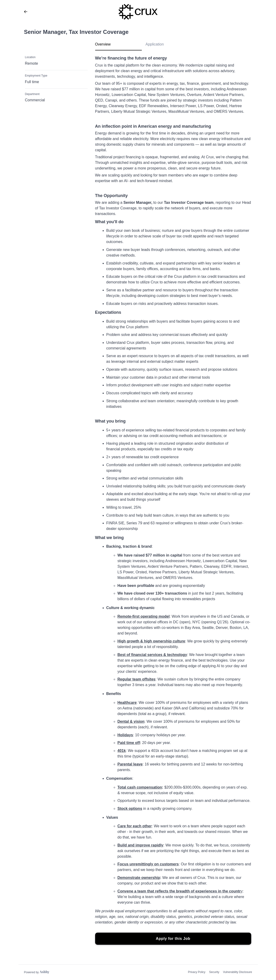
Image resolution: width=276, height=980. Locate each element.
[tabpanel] (173, 500)
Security (214, 972)
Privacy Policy (197, 972)
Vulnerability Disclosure (237, 972)
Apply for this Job (173, 939)
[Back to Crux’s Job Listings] (26, 12)
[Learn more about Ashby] (37, 972)
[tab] (118, 46)
